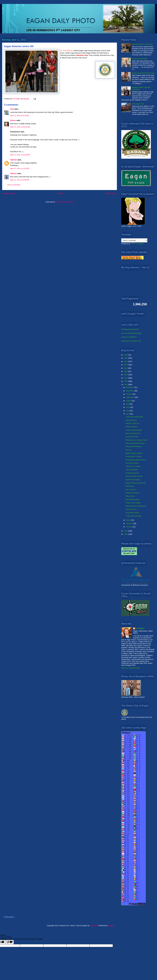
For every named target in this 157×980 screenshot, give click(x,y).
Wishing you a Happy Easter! (136, 440)
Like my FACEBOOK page (131, 333)
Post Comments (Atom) (65, 202)
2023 (126, 355)
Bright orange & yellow (134, 453)
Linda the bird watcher (134, 430)
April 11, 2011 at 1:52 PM (20, 168)
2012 (126, 381)
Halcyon (13, 173)
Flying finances (131, 420)
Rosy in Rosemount (133, 433)
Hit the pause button (140, 59)
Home (60, 194)
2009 (126, 534)
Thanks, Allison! (131, 427)
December (130, 387)
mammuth (94, 926)
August (129, 401)
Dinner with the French (134, 476)
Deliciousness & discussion (142, 44)
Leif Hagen (140, 628)
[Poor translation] (10, 942)
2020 (126, 365)
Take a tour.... (131, 496)
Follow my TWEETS (129, 337)
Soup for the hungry (133, 503)
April (128, 414)
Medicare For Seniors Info (131, 341)
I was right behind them (134, 417)
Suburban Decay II (133, 493)
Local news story (132, 437)
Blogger (111, 926)
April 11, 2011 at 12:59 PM (20, 155)
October (129, 394)
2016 (126, 371)
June (128, 407)
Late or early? (131, 490)
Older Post (110, 194)
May (128, 411)
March (129, 520)
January (129, 527)
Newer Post (9, 194)
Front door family (132, 463)
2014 (126, 375)
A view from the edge (133, 516)
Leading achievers (132, 473)
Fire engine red (138, 104)
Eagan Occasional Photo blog (143, 73)
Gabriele (13, 160)
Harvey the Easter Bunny (135, 443)
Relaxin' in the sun (132, 423)
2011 (126, 385)
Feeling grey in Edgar (134, 456)
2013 (126, 378)
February (130, 523)
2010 (126, 531)
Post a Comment (14, 185)
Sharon (13, 120)
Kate (12, 109)
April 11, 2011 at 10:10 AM (20, 127)
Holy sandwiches (132, 470)
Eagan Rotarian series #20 (136, 483)
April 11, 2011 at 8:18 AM (19, 116)
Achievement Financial (130, 329)
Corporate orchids (132, 513)
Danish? (129, 450)
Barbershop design (133, 480)
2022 (126, 358)
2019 (126, 368)
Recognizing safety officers (136, 460)
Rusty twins (130, 486)
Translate (137, 244)
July (128, 404)
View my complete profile (131, 668)
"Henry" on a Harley (133, 466)
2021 (126, 361)
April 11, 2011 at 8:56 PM (20, 180)
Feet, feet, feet (131, 509)
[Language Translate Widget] (134, 240)
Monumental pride (132, 499)
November (130, 391)
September (130, 397)
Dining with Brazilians (134, 446)
